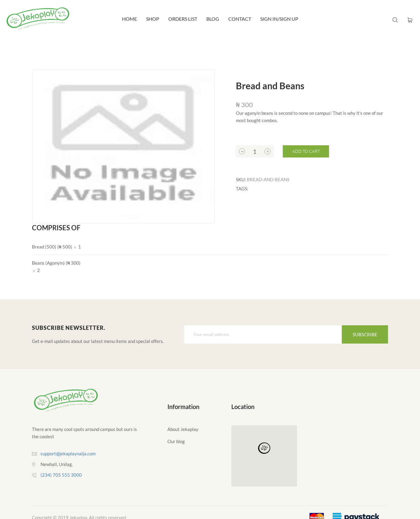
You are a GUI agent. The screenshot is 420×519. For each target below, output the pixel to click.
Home (129, 19)
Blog (213, 19)
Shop (153, 19)
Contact (240, 19)
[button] (264, 448)
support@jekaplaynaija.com (68, 454)
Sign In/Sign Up (279, 19)
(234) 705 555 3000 (61, 475)
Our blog (176, 441)
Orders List (183, 19)
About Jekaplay (183, 429)
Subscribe (365, 334)
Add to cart (306, 151)
